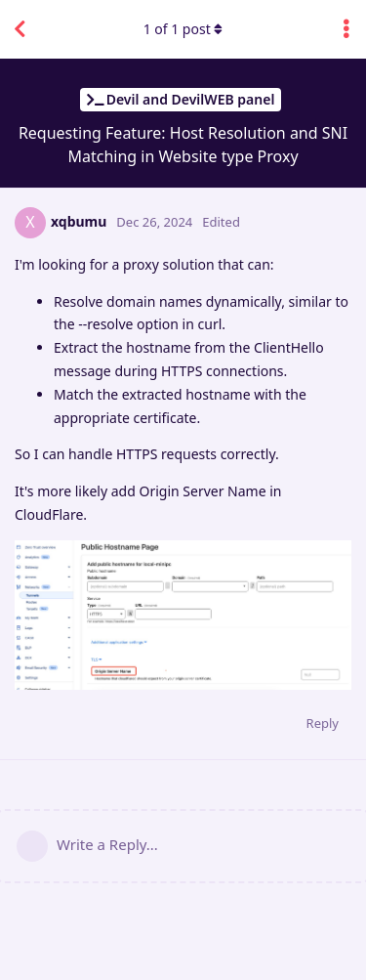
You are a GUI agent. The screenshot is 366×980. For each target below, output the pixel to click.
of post (183, 29)
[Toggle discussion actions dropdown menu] (346, 29)
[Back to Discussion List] (20, 29)
